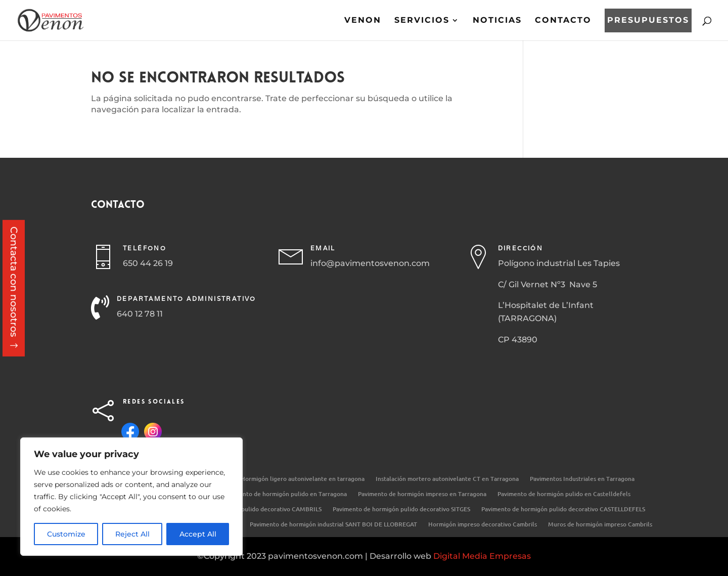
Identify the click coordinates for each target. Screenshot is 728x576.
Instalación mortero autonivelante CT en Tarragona (447, 479)
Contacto (563, 21)
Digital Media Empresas (482, 556)
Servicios (422, 21)
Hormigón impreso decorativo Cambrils (483, 525)
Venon (363, 21)
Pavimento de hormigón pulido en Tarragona (285, 494)
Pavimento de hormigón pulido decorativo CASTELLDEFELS (563, 509)
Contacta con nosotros (14, 282)
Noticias (497, 21)
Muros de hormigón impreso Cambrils (600, 525)
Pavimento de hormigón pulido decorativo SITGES (401, 509)
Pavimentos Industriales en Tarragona (582, 479)
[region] (131, 497)
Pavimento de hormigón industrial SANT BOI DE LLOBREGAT (333, 525)
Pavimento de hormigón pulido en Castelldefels (564, 494)
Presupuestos (648, 21)
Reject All (132, 534)
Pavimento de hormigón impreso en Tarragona (422, 494)
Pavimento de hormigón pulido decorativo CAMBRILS (247, 509)
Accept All (198, 534)
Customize (66, 534)
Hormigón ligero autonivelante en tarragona (303, 479)
